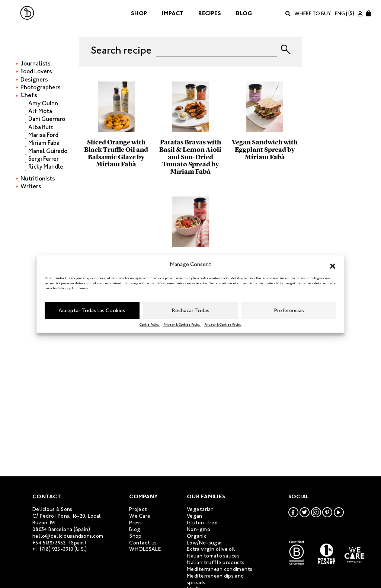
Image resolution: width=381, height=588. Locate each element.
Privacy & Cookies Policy (182, 325)
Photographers (41, 87)
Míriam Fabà (44, 143)
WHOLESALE (145, 549)
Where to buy (313, 14)
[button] (333, 265)
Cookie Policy (150, 325)
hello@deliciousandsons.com (68, 536)
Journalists (36, 63)
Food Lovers (36, 71)
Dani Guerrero (47, 119)
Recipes (210, 13)
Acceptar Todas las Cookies (92, 310)
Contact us (143, 543)
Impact (173, 13)
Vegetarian (200, 509)
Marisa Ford (43, 135)
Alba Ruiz (41, 127)
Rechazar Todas (191, 310)
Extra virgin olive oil (211, 549)
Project (138, 509)
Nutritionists (38, 178)
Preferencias (289, 310)
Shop (139, 13)
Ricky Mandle (46, 167)
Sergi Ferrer (44, 159)
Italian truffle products (216, 563)
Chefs (29, 95)
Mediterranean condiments (220, 569)
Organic (197, 536)
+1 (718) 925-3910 (53, 549)
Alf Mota (40, 111)
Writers (31, 186)
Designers (34, 79)
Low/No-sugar (204, 543)
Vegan (194, 516)
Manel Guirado (48, 151)
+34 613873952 (49, 543)
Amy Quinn (43, 103)
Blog (244, 13)
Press (135, 523)
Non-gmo (198, 529)
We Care (140, 516)
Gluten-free (202, 523)
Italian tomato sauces (213, 556)
